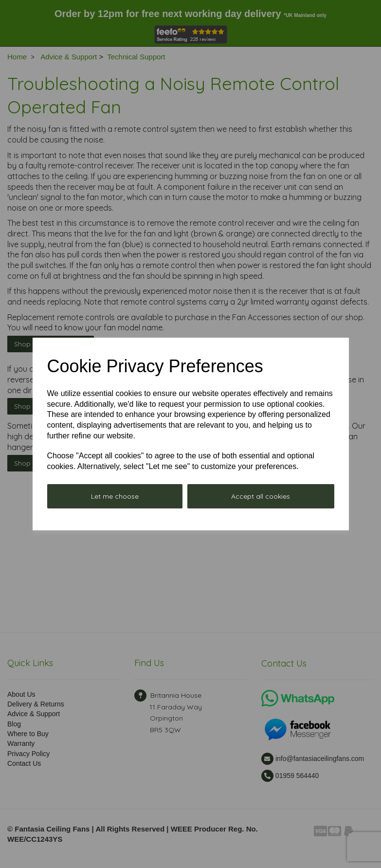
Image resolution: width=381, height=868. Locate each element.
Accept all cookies (261, 496)
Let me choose (115, 496)
